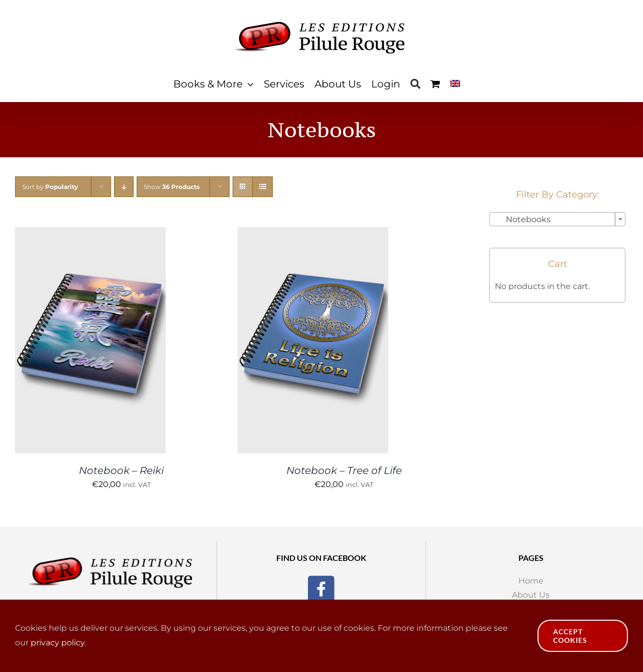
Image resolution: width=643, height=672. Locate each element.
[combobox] (557, 219)
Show (172, 187)
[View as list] (262, 187)
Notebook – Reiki (121, 470)
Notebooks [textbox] (522, 219)
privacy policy (58, 643)
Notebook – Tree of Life (344, 470)
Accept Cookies (570, 636)
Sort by (50, 187)
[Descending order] (124, 187)
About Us (531, 595)
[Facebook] (321, 587)
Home (531, 581)
